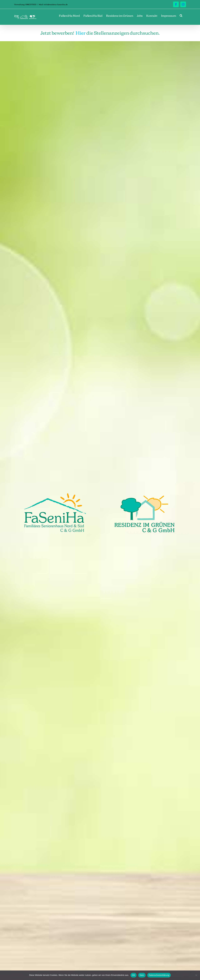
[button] (181, 15)
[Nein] (196, 975)
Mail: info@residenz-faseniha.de (53, 4)
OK (134, 975)
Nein (142, 975)
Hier (81, 33)
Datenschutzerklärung (159, 975)
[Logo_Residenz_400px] (145, 495)
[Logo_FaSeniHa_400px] (55, 495)
